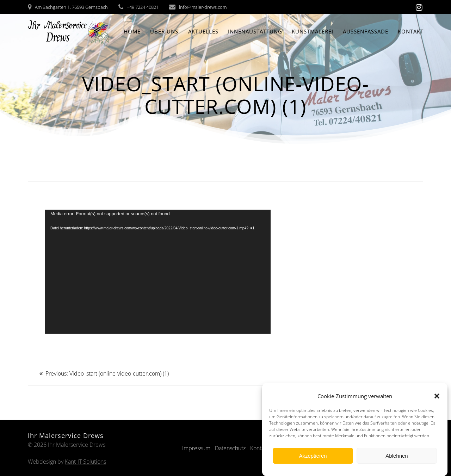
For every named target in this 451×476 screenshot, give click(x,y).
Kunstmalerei (313, 31)
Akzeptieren (313, 456)
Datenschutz (230, 448)
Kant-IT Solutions (85, 462)
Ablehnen (397, 456)
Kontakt (411, 31)
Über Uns (164, 31)
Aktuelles (203, 31)
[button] (437, 396)
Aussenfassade (366, 31)
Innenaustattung (255, 31)
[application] (158, 272)
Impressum (196, 448)
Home (132, 31)
